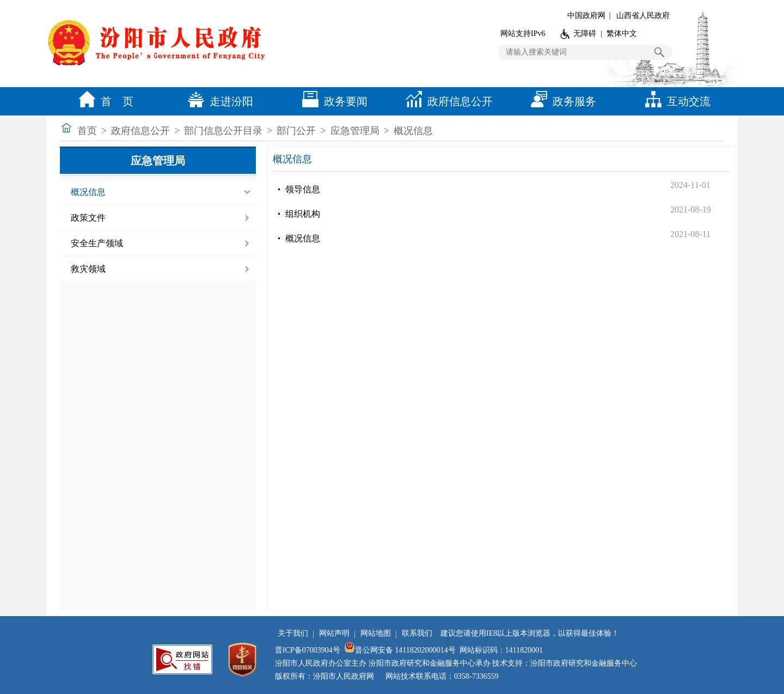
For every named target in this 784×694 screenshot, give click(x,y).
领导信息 (303, 189)
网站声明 (334, 633)
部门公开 (296, 131)
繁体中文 (622, 34)
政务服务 (561, 101)
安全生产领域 (97, 243)
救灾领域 (88, 269)
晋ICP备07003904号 (308, 650)
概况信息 (413, 131)
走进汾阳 (218, 101)
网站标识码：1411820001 (501, 650)
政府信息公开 (446, 101)
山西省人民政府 (643, 16)
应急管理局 (355, 131)
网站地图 (376, 633)
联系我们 (417, 633)
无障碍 (585, 34)
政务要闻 (332, 101)
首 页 (103, 101)
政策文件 (88, 218)
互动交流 (675, 101)
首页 (87, 131)
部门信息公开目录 (223, 131)
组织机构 (303, 214)
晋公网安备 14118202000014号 (400, 650)
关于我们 (293, 633)
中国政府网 (586, 16)
